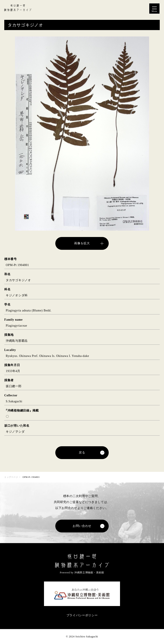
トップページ (11, 477)
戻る (82, 453)
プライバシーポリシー (82, 615)
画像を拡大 (82, 243)
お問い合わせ (82, 526)
